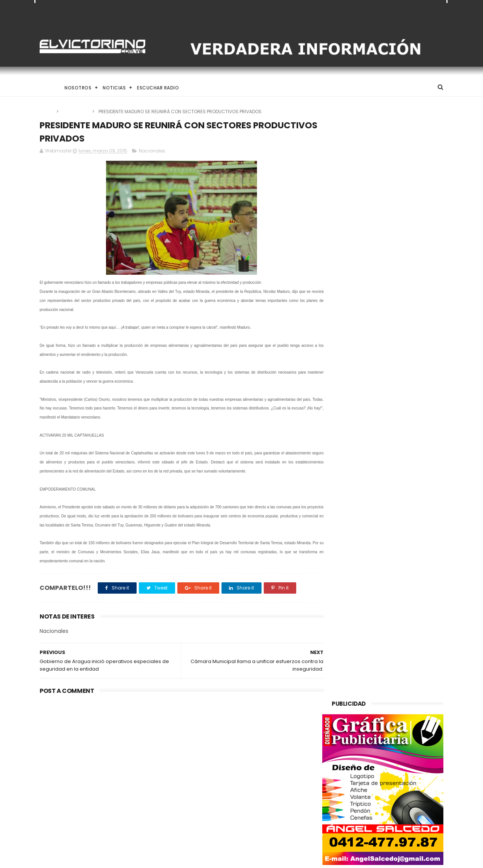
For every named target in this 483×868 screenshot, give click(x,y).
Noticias (114, 88)
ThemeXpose (82, 859)
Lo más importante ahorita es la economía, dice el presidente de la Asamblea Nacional (261, 819)
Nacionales (76, 112)
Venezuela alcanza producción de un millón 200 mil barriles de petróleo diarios (99, 749)
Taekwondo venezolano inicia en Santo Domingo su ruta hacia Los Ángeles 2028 (261, 745)
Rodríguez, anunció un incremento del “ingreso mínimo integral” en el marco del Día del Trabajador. (261, 783)
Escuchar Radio (158, 88)
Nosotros (78, 88)
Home (46, 88)
